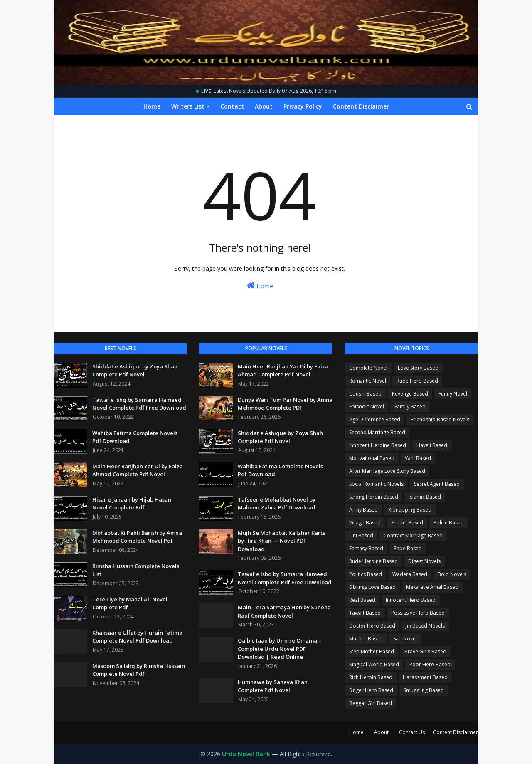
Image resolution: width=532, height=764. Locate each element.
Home (260, 286)
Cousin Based (365, 394)
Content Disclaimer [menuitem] (361, 106)
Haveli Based (432, 445)
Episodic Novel (367, 407)
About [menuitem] (264, 106)
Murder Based (366, 639)
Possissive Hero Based (418, 613)
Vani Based (418, 458)
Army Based (363, 510)
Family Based (410, 407)
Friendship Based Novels (440, 419)
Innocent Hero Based (411, 600)
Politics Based (366, 574)
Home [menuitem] (152, 106)
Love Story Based (418, 368)
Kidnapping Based (410, 510)
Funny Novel (453, 394)
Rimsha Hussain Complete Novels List (136, 570)
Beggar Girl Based (371, 703)
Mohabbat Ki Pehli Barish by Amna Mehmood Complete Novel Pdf (137, 537)
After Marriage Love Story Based (387, 471)
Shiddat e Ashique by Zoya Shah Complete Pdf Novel (135, 371)
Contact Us (412, 732)
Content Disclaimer (456, 732)
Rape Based (408, 548)
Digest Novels (424, 561)
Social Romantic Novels (376, 484)
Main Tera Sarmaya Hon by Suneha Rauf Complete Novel (284, 611)
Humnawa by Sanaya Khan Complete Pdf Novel (273, 686)
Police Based (449, 523)
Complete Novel (368, 368)
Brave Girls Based (425, 652)
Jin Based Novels (425, 626)
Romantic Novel (368, 381)
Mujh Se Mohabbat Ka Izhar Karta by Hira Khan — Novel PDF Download (282, 541)
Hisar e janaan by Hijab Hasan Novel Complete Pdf (132, 504)
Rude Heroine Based (373, 561)
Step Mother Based (372, 652)
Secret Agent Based (437, 484)
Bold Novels (452, 574)
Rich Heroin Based (371, 677)
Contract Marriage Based (413, 535)
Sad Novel (405, 639)
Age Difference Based (375, 419)
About (381, 732)
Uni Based (361, 535)
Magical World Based (374, 664)
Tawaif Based (365, 613)
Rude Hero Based (417, 381)
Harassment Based (425, 677)
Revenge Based (410, 394)
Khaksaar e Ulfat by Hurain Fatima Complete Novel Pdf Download (137, 637)
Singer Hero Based (371, 690)
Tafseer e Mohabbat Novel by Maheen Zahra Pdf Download (277, 504)
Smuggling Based (424, 690)
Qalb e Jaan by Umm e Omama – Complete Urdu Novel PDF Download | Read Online (280, 649)
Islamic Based (425, 497)
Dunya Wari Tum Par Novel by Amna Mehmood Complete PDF (285, 404)
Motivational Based (372, 458)
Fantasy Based (366, 548)
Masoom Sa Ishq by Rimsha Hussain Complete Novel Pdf (139, 670)
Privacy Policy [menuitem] (303, 106)
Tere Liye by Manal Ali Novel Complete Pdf (130, 603)
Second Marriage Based (377, 432)
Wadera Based (410, 574)
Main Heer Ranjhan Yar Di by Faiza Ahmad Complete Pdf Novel (138, 470)
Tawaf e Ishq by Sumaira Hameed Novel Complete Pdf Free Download (139, 404)
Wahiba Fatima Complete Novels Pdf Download (135, 437)
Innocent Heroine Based (378, 445)
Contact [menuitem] (232, 106)
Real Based (362, 600)
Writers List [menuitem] (188, 106)
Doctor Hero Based (372, 626)
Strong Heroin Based (374, 497)
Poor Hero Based (430, 664)
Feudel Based (407, 523)
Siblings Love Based (372, 587)
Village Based (365, 523)
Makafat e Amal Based (432, 587)
